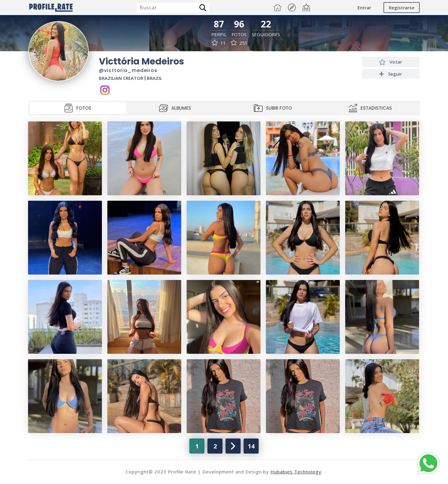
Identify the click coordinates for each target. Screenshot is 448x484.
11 (219, 43)
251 (239, 43)
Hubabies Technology (296, 472)
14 (251, 446)
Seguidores (266, 35)
